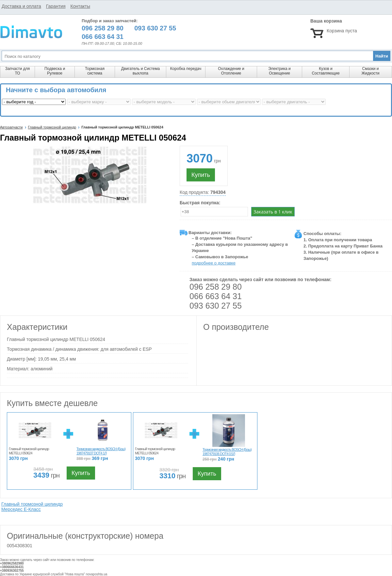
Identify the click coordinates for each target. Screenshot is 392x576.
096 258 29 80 (216, 287)
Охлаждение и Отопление (231, 71)
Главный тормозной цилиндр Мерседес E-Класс (32, 507)
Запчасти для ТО (17, 71)
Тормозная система (95, 71)
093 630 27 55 (216, 306)
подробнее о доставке (214, 263)
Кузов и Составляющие (326, 71)
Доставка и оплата (21, 6)
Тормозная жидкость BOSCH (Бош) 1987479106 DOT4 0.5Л (227, 452)
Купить (201, 175)
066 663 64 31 (216, 296)
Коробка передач (186, 69)
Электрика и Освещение (279, 71)
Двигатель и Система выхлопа (140, 71)
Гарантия (56, 6)
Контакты (80, 6)
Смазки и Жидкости (370, 71)
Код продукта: (203, 192)
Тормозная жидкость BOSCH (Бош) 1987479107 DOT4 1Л (101, 451)
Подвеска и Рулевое (55, 71)
